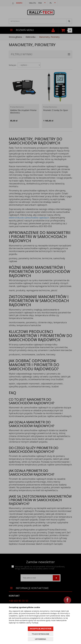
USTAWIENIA (41, 639)
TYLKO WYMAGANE (40, 634)
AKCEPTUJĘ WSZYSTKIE (40, 629)
